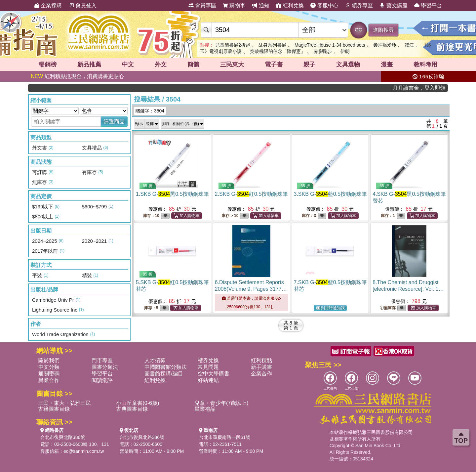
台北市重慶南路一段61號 (225, 437)
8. (408, 289)
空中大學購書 (214, 374)
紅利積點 (261, 360)
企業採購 (48, 5)
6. (251, 289)
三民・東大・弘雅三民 (64, 403)
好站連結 (208, 380)
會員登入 (82, 5)
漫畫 (387, 64)
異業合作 (49, 380)
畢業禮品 (205, 409)
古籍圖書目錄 (54, 409)
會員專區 (202, 5)
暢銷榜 (48, 64)
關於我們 (49, 360)
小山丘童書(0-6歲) (138, 403)
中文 (128, 64)
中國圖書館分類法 (166, 367)
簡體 (193, 64)
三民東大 (232, 64)
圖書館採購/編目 (164, 374)
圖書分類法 (105, 367)
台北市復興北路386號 (63, 437)
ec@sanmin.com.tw (84, 451)
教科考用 (425, 64)
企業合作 (261, 374)
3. (330, 194)
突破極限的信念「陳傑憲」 (278, 51)
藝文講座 (393, 5)
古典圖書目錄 (132, 409)
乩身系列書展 (272, 45)
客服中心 (324, 5)
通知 (260, 5)
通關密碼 (49, 374)
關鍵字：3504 (150, 111)
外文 (161, 64)
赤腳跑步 (323, 51)
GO (358, 30)
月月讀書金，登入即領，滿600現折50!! (426, 88)
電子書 (274, 64)
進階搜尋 (383, 30)
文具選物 (348, 64)
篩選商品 (114, 122)
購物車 (234, 5)
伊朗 (345, 51)
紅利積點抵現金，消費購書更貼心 (77, 76)
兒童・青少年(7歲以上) (221, 403)
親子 (309, 64)
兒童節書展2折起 (233, 45)
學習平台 (428, 5)
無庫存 (388, 308)
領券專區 (359, 5)
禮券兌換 (208, 360)
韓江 (409, 45)
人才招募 (155, 360)
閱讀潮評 (102, 380)
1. (172, 194)
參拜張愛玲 (385, 45)
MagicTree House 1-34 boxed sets (330, 45)
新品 (89, 64)
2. (251, 194)
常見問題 (208, 367)
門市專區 (102, 360)
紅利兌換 (290, 5)
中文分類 (49, 367)
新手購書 (261, 367)
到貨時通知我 (331, 308)
